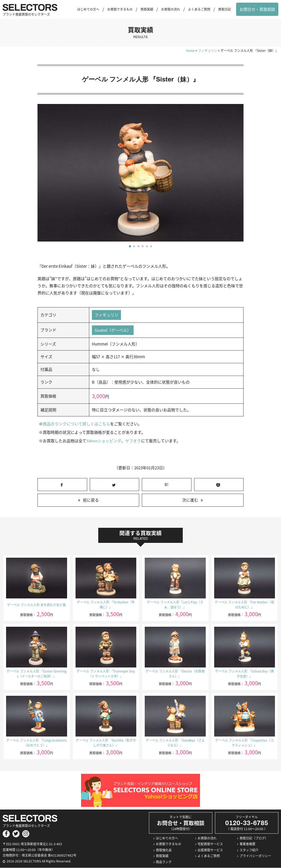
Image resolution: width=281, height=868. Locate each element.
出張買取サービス (210, 850)
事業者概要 (247, 844)
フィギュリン (106, 315)
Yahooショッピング (104, 441)
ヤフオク (133, 441)
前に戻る (91, 500)
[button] (130, 246)
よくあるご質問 (199, 9)
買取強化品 (164, 850)
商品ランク (164, 862)
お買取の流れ (171, 9)
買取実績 (147, 9)
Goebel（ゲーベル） (113, 330)
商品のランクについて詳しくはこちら (76, 424)
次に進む (190, 500)
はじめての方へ (88, 9)
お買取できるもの (120, 9)
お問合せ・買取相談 (257, 9)
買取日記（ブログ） (254, 838)
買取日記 (224, 9)
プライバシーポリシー (255, 856)
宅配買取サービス (210, 844)
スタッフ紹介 (249, 850)
